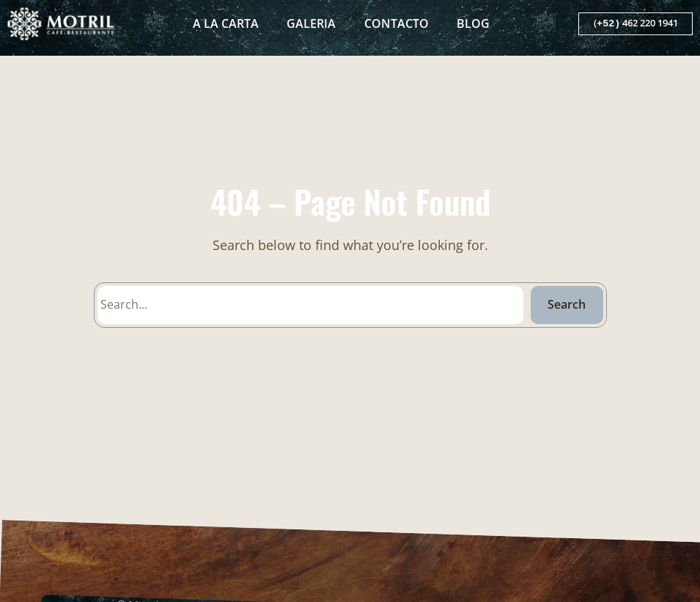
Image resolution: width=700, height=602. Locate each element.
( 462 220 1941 (636, 23)
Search (567, 304)
